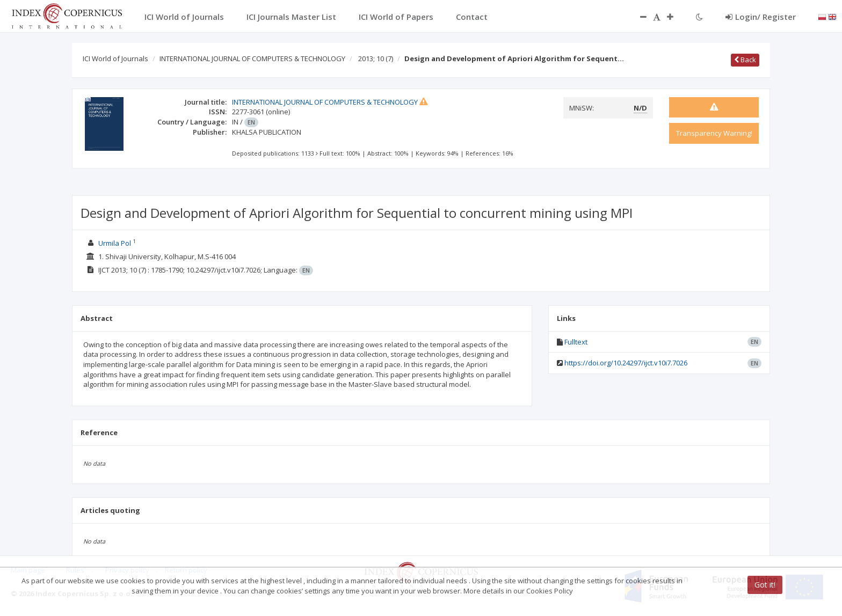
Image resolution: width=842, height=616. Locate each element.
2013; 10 (376, 58)
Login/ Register (761, 17)
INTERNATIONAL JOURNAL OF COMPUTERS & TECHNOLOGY (252, 58)
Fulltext (576, 342)
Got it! (765, 585)
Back (745, 60)
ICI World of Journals (115, 58)
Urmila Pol (115, 243)
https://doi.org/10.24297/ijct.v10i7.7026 (626, 363)
